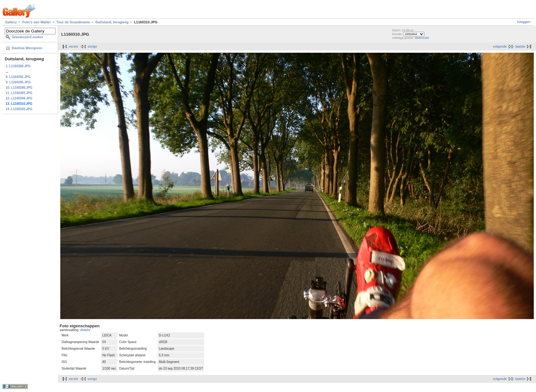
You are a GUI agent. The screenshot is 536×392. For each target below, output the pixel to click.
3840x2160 (422, 38)
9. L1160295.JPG (18, 82)
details (85, 330)
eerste (73, 47)
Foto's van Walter (36, 22)
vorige (92, 47)
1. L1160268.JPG (18, 66)
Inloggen (524, 22)
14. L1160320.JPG (19, 109)
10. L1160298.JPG (19, 88)
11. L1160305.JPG (19, 93)
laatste (520, 47)
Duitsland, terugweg (112, 22)
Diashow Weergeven (27, 48)
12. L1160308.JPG (19, 98)
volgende (500, 47)
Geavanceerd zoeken (27, 37)
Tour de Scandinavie (73, 22)
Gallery (11, 22)
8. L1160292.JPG (18, 77)
